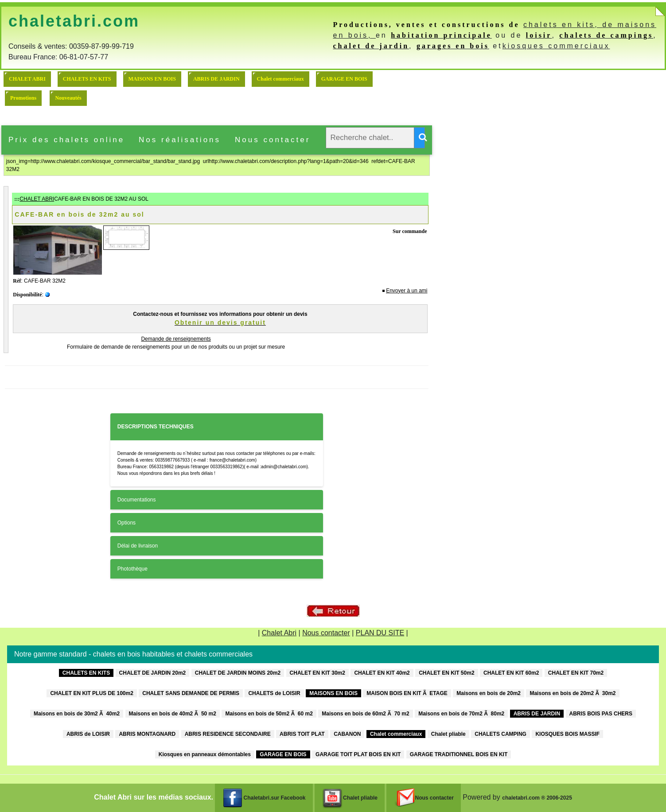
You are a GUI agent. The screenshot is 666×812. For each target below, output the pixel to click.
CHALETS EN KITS (87, 79)
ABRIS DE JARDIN (216, 79)
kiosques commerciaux (556, 46)
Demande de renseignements (176, 339)
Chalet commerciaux (280, 79)
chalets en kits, (563, 25)
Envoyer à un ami (407, 291)
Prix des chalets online (66, 140)
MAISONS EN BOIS (152, 79)
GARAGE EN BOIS (344, 79)
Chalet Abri (279, 633)
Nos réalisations (180, 140)
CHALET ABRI (27, 79)
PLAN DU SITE (380, 633)
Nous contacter (273, 140)
